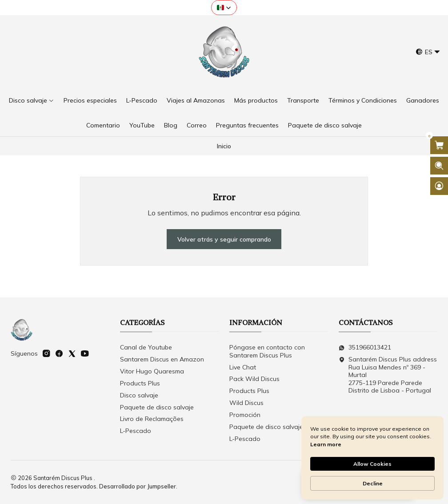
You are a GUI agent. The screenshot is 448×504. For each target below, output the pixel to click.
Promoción (245, 415)
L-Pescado (136, 431)
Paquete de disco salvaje (157, 407)
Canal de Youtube (146, 347)
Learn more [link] (326, 444)
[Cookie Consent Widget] (372, 458)
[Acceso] (439, 186)
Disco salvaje (139, 395)
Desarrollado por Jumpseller (138, 486)
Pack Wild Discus (254, 379)
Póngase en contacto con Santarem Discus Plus (267, 351)
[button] (224, 8)
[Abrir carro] (439, 145)
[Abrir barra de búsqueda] (439, 166)
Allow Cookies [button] (372, 464)
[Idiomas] (428, 52)
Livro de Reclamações (152, 419)
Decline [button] (373, 483)
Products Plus (140, 383)
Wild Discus (246, 403)
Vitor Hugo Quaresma (152, 371)
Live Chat (243, 367)
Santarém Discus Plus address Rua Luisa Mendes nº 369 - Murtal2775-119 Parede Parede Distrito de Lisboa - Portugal (388, 375)
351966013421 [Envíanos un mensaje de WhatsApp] (365, 347)
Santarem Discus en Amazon (162, 359)
